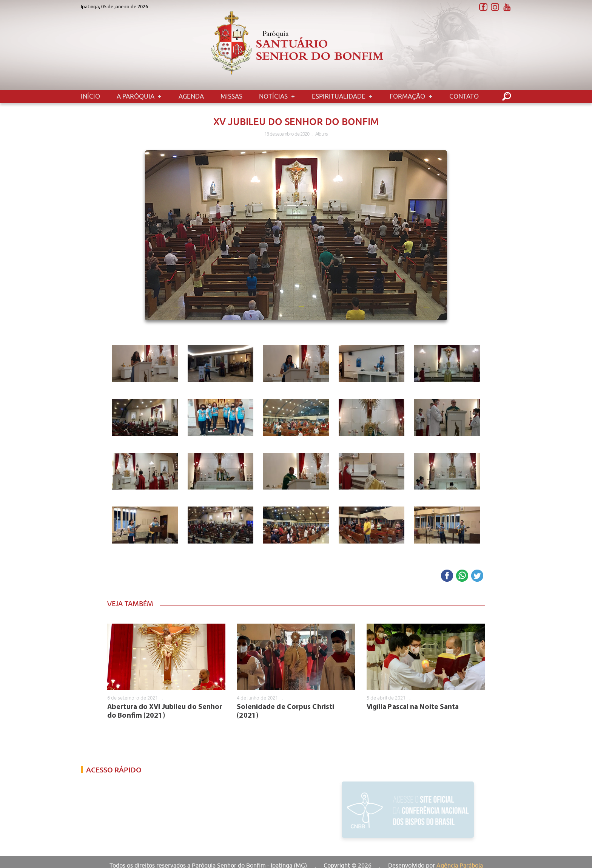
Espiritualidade (339, 96)
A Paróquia (136, 96)
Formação (407, 96)
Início (90, 96)
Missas (231, 96)
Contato (464, 96)
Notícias (273, 96)
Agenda (191, 96)
